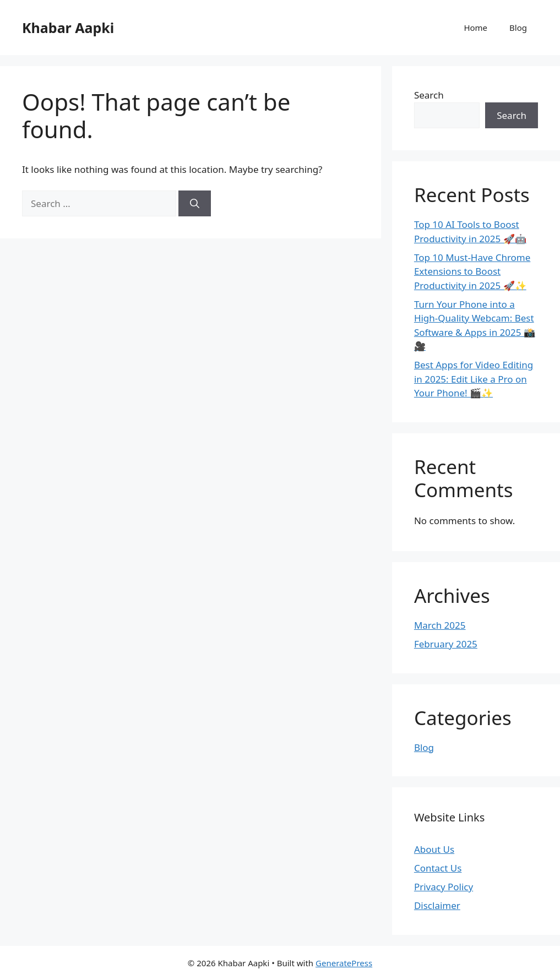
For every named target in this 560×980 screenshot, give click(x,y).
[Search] (195, 204)
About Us (434, 849)
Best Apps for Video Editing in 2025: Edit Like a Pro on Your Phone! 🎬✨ (474, 379)
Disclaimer (437, 905)
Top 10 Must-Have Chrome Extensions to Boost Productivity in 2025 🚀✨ (472, 271)
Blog (518, 28)
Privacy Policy (444, 887)
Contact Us (438, 868)
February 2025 (446, 644)
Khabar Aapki (68, 28)
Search (429, 95)
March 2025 (440, 625)
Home (475, 28)
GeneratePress (344, 963)
